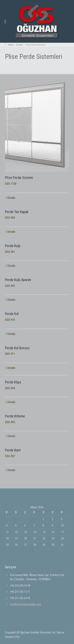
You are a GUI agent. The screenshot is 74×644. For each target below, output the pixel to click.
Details (11, 198)
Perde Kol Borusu (17, 348)
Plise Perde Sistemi (19, 178)
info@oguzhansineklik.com (25, 604)
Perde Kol (12, 314)
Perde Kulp (13, 246)
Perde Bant (13, 450)
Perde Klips (13, 382)
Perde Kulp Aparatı (18, 280)
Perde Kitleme (15, 416)
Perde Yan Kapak (17, 212)
